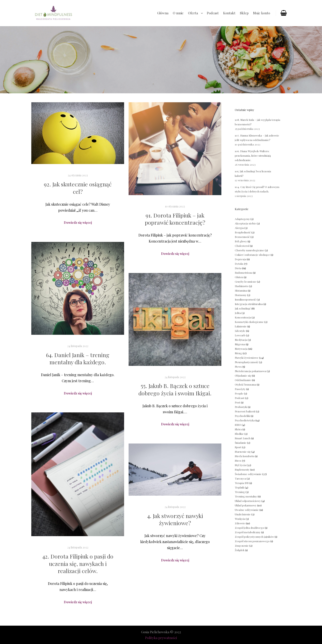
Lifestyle (240, 331)
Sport (238, 447)
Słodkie (239, 434)
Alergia (239, 228)
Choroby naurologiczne (249, 250)
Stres (238, 461)
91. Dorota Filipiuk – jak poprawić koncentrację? (175, 219)
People (239, 393)
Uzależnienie (243, 514)
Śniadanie (241, 443)
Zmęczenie (242, 546)
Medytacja (241, 340)
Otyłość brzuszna (245, 384)
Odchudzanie (243, 380)
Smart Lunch (243, 438)
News (238, 367)
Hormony (241, 295)
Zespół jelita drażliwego (249, 528)
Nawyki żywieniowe (247, 358)
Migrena (240, 344)
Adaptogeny (242, 219)
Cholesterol (242, 246)
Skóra (238, 429)
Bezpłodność (243, 232)
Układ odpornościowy (248, 501)
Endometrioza (244, 273)
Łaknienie (241, 326)
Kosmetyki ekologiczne (249, 322)
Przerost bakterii (245, 411)
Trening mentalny (246, 496)
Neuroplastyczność (247, 362)
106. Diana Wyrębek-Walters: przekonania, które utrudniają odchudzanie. (253, 156)
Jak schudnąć (243, 308)
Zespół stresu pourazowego (252, 541)
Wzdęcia (240, 519)
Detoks (239, 264)
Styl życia (240, 465)
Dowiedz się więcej (78, 223)
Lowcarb (240, 335)
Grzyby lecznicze (246, 281)
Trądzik (239, 487)
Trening (240, 492)
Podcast (240, 398)
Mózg (238, 353)
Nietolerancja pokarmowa (250, 371)
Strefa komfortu (245, 456)
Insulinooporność (245, 299)
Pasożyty (240, 389)
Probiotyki (241, 407)
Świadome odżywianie (248, 474)
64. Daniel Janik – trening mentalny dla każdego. (78, 358)
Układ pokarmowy (246, 505)
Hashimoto (241, 286)
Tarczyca (240, 478)
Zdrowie (240, 523)
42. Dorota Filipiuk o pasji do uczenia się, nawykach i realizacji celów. (78, 563)
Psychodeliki (242, 416)
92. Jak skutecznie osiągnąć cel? (78, 188)
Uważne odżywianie (247, 510)
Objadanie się (243, 375)
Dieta (238, 268)
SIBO (238, 425)
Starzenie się (243, 452)
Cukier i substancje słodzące (252, 255)
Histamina (241, 290)
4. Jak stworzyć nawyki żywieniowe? (175, 519)
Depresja (240, 259)
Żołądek (240, 550)
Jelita (238, 313)
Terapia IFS (242, 483)
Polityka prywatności (161, 638)
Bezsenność (242, 237)
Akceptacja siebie (245, 223)
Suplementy (242, 469)
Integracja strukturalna (249, 304)
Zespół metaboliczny (248, 532)
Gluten (239, 277)
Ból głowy (241, 241)
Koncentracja (243, 317)
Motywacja (241, 349)
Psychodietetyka (245, 420)
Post (237, 402)
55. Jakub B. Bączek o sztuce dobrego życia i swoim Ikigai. (175, 389)
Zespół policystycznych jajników (254, 537)
